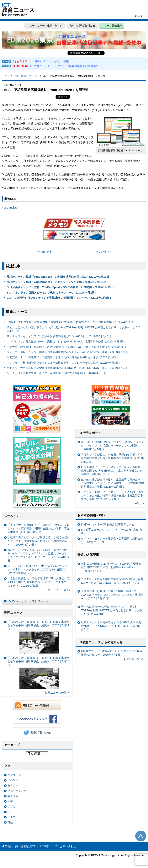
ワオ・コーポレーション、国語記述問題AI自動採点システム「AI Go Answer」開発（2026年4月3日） (68, 352)
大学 (10, 801)
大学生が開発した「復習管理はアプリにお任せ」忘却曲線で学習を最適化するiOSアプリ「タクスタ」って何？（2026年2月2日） (39, 582)
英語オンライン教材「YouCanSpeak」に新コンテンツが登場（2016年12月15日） (57, 282)
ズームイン (12, 516)
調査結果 (13, 796)
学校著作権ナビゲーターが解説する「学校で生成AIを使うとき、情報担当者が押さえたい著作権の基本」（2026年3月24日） (39, 541)
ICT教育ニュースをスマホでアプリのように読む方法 (111, 531)
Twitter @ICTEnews (37, 732)
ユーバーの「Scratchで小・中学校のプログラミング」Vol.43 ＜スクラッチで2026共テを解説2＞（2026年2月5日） (38, 569)
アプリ (12, 807)
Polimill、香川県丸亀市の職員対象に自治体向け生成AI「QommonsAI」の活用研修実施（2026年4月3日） (71, 322)
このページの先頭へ (141, 836)
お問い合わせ (68, 846)
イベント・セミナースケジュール (28, 601)
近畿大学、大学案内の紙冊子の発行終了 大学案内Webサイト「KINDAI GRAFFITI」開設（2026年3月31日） (111, 626)
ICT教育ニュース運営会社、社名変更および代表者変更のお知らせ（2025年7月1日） (111, 653)
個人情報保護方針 (26, 846)
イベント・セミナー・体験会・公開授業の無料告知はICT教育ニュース (112, 540)
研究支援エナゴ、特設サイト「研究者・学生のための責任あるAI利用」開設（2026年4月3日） (64, 357)
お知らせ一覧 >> (134, 659)
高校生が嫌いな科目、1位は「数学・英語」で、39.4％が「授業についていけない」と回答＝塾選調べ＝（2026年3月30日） (112, 595)
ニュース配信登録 (112, 26)
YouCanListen (11, 208)
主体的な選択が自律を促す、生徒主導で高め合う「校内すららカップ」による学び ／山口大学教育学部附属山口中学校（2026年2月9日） (112, 483)
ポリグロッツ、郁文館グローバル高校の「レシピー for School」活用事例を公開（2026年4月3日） (67, 341)
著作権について (48, 846)
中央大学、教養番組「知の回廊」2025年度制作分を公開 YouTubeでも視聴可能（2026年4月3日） (67, 347)
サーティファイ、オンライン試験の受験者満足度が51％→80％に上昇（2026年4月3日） (60, 336)
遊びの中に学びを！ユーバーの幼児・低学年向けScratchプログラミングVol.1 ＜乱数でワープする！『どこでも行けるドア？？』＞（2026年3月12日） (39, 555)
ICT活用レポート (89, 433)
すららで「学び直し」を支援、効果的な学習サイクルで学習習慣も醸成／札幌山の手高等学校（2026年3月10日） (112, 458)
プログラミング (17, 791)
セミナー (13, 785)
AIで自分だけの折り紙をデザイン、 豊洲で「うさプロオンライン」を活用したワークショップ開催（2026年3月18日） (112, 445)
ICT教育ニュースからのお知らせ (100, 642)
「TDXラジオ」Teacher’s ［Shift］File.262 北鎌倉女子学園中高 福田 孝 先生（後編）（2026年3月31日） (38, 637)
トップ (6, 76)
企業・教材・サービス (26, 76)
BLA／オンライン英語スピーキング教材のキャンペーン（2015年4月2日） (52, 293)
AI (9, 812)
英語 (10, 822)
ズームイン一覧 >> (59, 590)
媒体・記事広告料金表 (82, 26)
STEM (11, 817)
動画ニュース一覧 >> (58, 693)
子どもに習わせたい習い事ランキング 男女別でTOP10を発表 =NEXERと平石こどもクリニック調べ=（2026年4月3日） (74, 329)
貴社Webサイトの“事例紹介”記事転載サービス (109, 524)
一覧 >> (139, 504)
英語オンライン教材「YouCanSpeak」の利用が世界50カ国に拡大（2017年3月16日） (59, 277)
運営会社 (7, 846)
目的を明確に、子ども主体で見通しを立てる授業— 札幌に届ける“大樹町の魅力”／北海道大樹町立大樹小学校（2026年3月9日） (112, 471)
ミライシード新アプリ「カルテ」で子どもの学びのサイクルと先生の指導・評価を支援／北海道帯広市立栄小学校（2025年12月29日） (112, 495)
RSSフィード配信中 (37, 705)
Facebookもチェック (37, 719)
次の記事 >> (103, 252)
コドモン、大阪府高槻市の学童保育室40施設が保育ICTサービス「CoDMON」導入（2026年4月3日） (68, 368)
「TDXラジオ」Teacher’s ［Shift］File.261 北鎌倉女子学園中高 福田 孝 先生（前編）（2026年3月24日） (38, 673)
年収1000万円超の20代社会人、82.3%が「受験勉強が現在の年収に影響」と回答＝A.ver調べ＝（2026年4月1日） (111, 567)
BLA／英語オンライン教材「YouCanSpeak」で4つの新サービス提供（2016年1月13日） (61, 287)
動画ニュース (13, 613)
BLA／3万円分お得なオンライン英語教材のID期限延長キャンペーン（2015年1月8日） (60, 298)
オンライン (14, 775)
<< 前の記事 (45, 252)
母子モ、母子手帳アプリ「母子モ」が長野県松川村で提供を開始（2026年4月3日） (57, 373)
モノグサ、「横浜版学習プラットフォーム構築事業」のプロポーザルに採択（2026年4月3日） (64, 363)
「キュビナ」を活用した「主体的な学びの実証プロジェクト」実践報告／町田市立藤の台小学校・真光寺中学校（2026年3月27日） (39, 528)
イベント (13, 780)
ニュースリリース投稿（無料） (45, 26)
